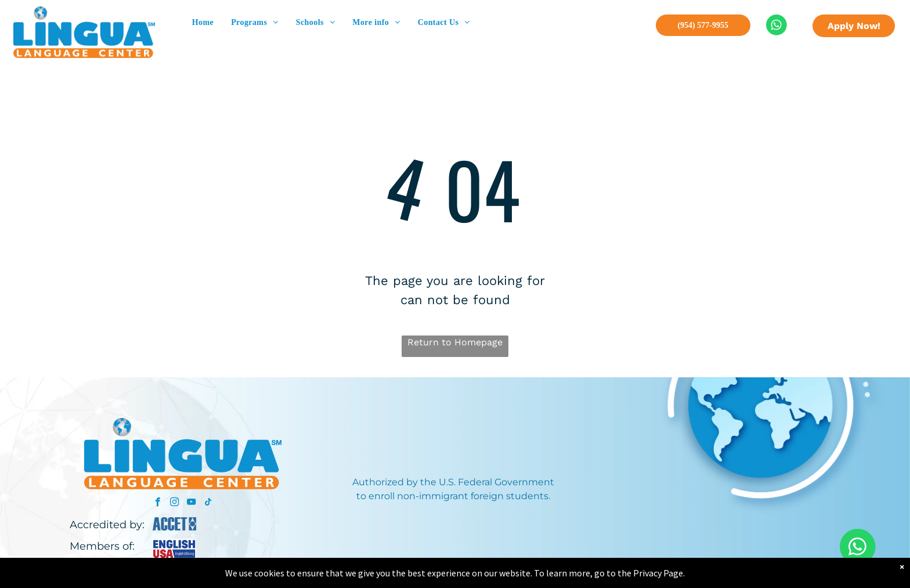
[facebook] (158, 503)
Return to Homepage (455, 342)
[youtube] (191, 503)
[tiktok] (208, 503)
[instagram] (174, 503)
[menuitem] (203, 22)
